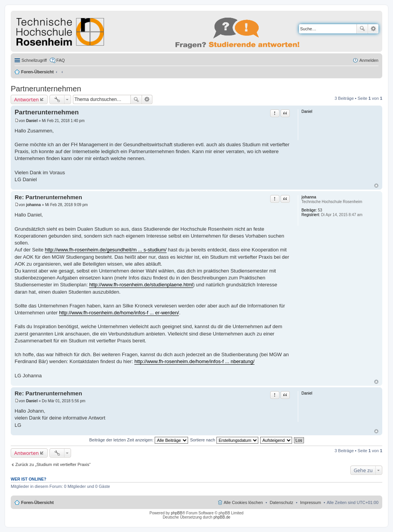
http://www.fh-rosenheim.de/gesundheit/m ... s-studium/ (106, 250)
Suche (362, 29)
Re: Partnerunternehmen (48, 197)
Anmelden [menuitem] (369, 60)
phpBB (177, 513)
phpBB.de (222, 517)
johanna (309, 197)
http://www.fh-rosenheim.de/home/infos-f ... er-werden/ (119, 313)
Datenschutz (282, 502)
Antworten (26, 99)
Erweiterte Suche (373, 29)
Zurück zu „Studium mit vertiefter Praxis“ (53, 464)
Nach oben (376, 186)
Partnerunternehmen (46, 89)
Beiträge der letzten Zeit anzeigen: (139, 440)
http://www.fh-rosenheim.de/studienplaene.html (141, 285)
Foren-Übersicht (37, 72)
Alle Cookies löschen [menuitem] (243, 502)
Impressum (310, 502)
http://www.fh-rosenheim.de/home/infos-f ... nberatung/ (194, 361)
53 (320, 210)
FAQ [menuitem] (61, 60)
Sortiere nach (224, 440)
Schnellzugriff (34, 60)
